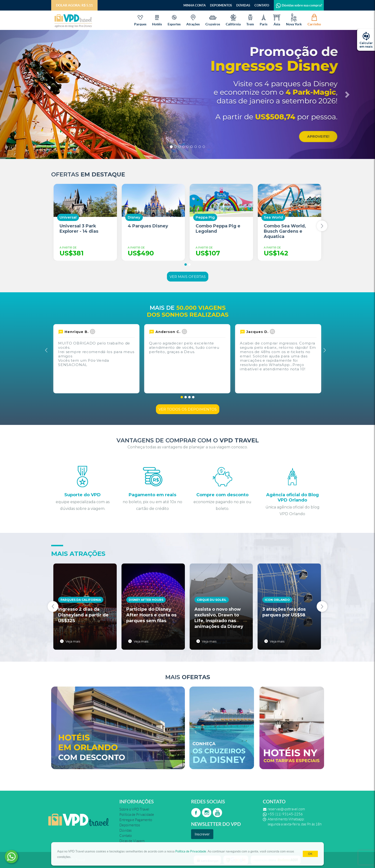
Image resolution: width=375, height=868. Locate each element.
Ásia (277, 20)
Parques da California (81, 600)
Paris (264, 20)
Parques (140, 20)
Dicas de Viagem (132, 841)
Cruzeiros (213, 20)
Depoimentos (221, 5)
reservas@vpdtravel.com (286, 809)
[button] (28, 94)
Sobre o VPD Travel (134, 809)
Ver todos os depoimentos (188, 409)
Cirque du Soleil (212, 600)
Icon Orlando (277, 600)
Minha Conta (195, 5)
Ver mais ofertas (188, 277)
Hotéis (157, 20)
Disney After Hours (146, 600)
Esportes (174, 20)
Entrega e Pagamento (136, 820)
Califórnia (233, 20)
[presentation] (322, 226)
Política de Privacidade (191, 851)
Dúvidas (243, 5)
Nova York (294, 20)
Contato (262, 5)
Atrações (193, 20)
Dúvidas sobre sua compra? (299, 5)
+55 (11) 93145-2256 (285, 814)
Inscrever (202, 834)
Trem (250, 20)
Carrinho (314, 20)
